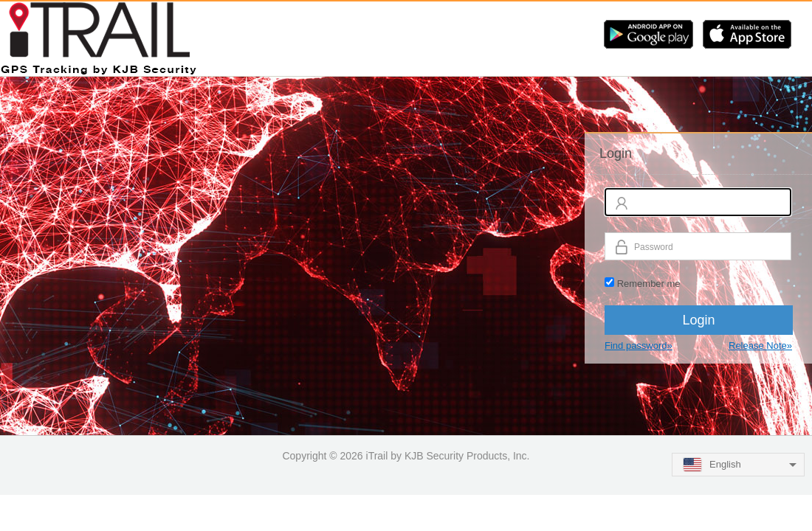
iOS (747, 34)
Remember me (649, 284)
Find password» (639, 346)
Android (648, 34)
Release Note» (760, 346)
